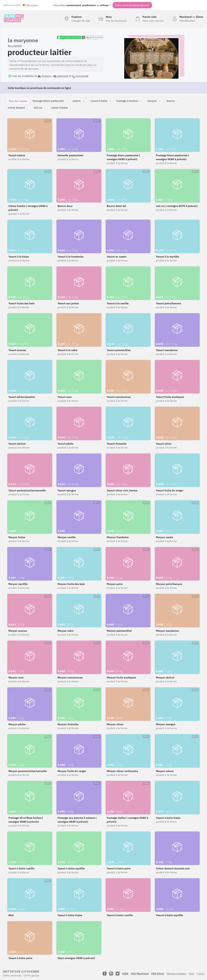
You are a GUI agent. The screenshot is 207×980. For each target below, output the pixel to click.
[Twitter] (118, 974)
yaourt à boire (101, 101)
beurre (172, 101)
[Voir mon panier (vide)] (149, 19)
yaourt (79, 101)
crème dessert (18, 108)
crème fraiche (61, 108)
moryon (154, 101)
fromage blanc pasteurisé (50, 101)
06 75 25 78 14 (94, 37)
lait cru (40, 108)
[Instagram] (111, 974)
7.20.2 (201, 974)
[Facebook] (105, 974)
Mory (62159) (15, 46)
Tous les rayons (18, 101)
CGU (191, 974)
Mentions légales (176, 974)
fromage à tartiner (129, 101)
